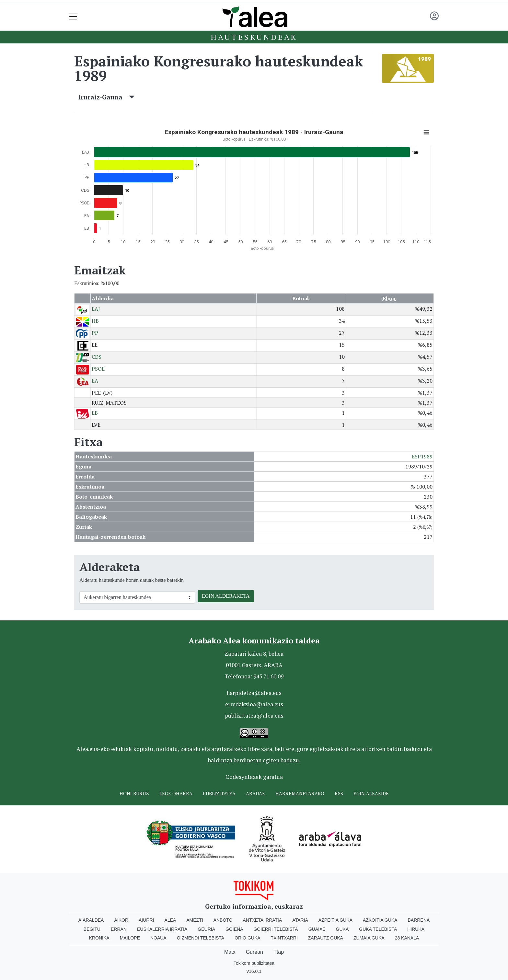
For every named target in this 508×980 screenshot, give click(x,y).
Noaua (158, 938)
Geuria (206, 929)
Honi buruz (134, 794)
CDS (97, 357)
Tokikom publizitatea (254, 963)
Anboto (223, 920)
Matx (230, 952)
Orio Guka (247, 938)
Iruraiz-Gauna (106, 97)
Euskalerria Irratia (162, 929)
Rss (339, 794)
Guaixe (317, 929)
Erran (119, 929)
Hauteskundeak (254, 37)
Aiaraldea (91, 920)
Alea (170, 920)
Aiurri (146, 920)
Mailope (130, 938)
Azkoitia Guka (380, 920)
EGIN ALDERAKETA (226, 596)
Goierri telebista (276, 929)
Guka (342, 929)
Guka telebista (378, 929)
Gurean (254, 952)
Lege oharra (176, 794)
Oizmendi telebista (201, 938)
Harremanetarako (300, 794)
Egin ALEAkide (371, 794)
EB (95, 413)
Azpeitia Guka (335, 920)
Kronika (99, 938)
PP (95, 333)
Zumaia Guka (369, 938)
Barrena (419, 920)
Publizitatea (219, 794)
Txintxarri (284, 938)
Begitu (92, 929)
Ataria (300, 920)
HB (95, 321)
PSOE (98, 369)
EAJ (96, 309)
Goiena (234, 929)
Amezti (195, 920)
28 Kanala (407, 938)
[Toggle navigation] (73, 17)
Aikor (121, 920)
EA (95, 381)
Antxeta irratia (263, 920)
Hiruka (416, 929)
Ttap (279, 952)
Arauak (255, 794)
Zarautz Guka (326, 938)
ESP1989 (422, 456)
